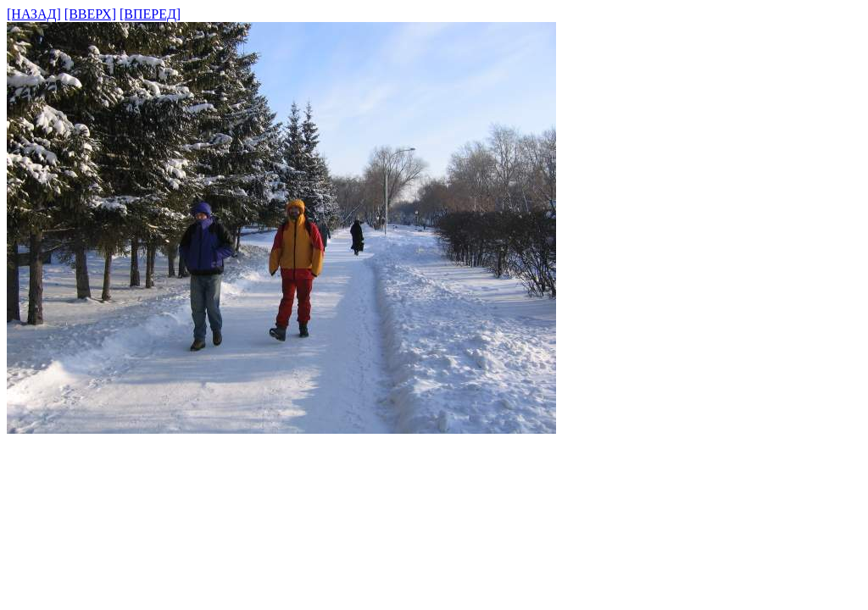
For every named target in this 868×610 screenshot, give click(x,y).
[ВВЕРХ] (90, 14)
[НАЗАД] (34, 14)
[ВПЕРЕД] (150, 14)
